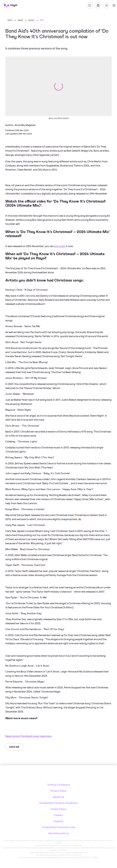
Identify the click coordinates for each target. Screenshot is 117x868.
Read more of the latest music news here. (29, 736)
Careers (58, 815)
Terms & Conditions (59, 785)
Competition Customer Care (59, 827)
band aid (14, 747)
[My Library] (98, 5)
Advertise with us (59, 833)
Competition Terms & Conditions (58, 803)
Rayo (10, 20)
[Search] (90, 5)
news (20, 20)
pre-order (60, 246)
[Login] (107, 5)
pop (42, 20)
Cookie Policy (58, 809)
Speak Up (58, 797)
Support (58, 821)
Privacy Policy (59, 791)
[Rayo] (59, 776)
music (31, 20)
